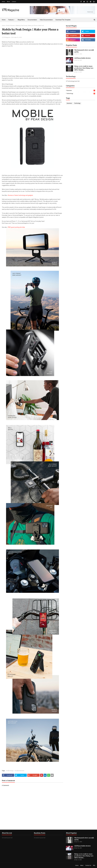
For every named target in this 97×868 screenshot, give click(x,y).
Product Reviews (10, 26)
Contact (14, 2)
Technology (81, 93)
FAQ (94, 865)
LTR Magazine (7, 37)
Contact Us (88, 865)
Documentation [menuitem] (32, 20)
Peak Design (10, 771)
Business (81, 90)
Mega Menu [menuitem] (21, 20)
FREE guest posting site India (16, 227)
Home (3, 2)
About (8, 2)
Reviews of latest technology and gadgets (20, 195)
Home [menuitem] (4, 20)
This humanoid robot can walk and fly (84, 51)
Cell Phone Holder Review (82, 58)
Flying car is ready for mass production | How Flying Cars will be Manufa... (84, 68)
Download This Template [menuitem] (63, 20)
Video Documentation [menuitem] (46, 20)
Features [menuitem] (11, 20)
